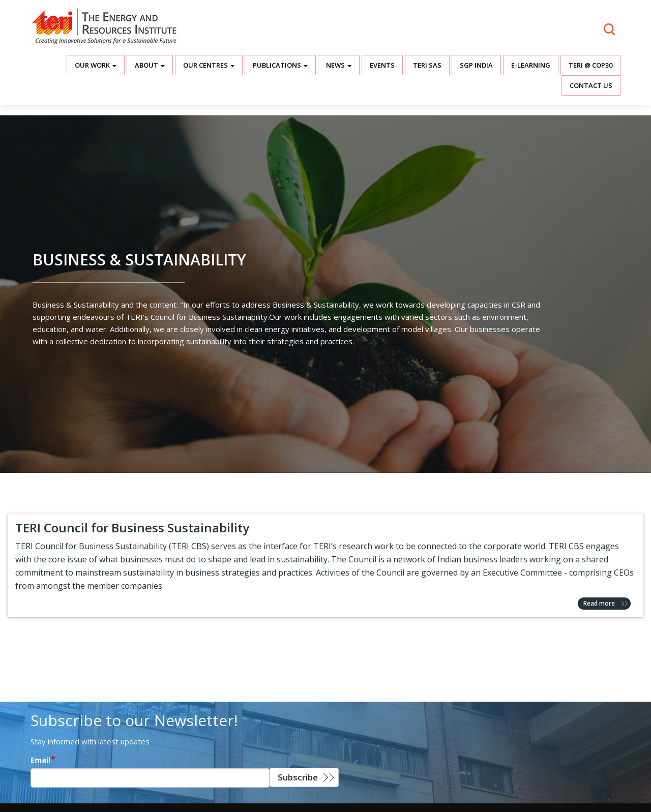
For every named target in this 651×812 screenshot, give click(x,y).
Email (40, 760)
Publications (280, 65)
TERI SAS (427, 65)
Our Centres (209, 65)
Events (382, 65)
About (150, 65)
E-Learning (531, 65)
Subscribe (298, 777)
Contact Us (591, 85)
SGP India (476, 65)
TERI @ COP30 (590, 65)
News (339, 65)
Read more (599, 603)
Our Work (96, 65)
